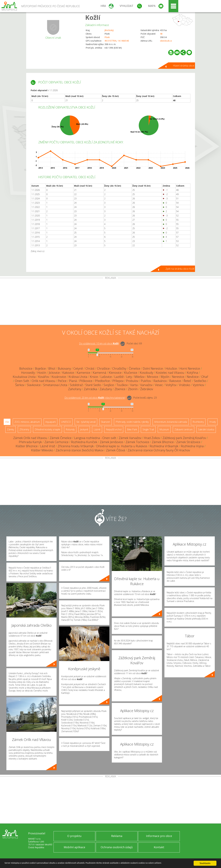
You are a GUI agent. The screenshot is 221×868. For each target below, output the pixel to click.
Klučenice (131, 373)
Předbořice (102, 381)
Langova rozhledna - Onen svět (95, 438)
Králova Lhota (78, 377)
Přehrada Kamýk (30, 442)
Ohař (205, 377)
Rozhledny (198, 422)
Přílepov (118, 381)
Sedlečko (200, 381)
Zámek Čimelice (61, 438)
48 (161, 34)
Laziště (119, 377)
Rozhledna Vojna (192, 446)
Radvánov (160, 381)
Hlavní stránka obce (184, 66)
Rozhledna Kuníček (84, 442)
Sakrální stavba (206, 429)
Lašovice (106, 377)
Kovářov (44, 377)
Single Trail (148, 429)
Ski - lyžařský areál (86, 422)
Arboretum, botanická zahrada (171, 422)
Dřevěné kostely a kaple (47, 429)
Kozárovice (59, 377)
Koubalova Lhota (24, 377)
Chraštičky (119, 368)
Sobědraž (76, 385)
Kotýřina (192, 373)
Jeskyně (84, 429)
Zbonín (133, 389)
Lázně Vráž (48, 446)
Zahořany (75, 389)
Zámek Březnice (163, 442)
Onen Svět (22, 381)
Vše (7, 422)
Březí (52, 368)
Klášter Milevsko (42, 450)
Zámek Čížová (116, 450)
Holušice (171, 368)
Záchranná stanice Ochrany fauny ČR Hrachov (159, 450)
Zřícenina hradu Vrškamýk (76, 446)
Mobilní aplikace (74, 847)
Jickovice (54, 373)
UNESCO (66, 422)
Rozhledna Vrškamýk (164, 446)
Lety (129, 377)
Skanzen (106, 422)
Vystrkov (198, 385)
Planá (73, 381)
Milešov (139, 377)
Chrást (90, 368)
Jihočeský (109, 30)
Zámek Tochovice (137, 442)
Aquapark (50, 422)
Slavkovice (34, 385)
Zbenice (120, 389)
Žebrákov (147, 389)
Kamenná (99, 373)
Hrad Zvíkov (152, 438)
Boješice (40, 368)
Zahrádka (90, 389)
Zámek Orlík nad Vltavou (30, 438)
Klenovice (115, 373)
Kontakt (159, 847)
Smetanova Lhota (55, 385)
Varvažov (146, 385)
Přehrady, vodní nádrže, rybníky (132, 422)
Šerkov (20, 385)
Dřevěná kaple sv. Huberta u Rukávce (122, 446)
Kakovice (68, 373)
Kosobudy (146, 373)
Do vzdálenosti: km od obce (99, 344)
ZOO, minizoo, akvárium (27, 422)
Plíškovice (86, 381)
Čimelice (135, 368)
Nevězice (193, 377)
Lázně (97, 429)
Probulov (132, 381)
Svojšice (109, 385)
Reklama (117, 836)
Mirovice (153, 377)
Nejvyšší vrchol (114, 429)
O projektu (74, 836)
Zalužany (106, 389)
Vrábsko (185, 385)
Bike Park (132, 429)
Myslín (165, 377)
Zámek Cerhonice (56, 442)
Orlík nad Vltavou (43, 381)
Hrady (213, 422)
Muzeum (164, 429)
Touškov (122, 385)
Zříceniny (24, 429)
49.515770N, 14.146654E (117, 41)
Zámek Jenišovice (111, 442)
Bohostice (26, 368)
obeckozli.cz (166, 41)
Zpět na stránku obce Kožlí (180, 269)
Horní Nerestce (190, 368)
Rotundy (70, 429)
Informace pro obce (159, 836)
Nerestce (178, 377)
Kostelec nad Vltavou (170, 373)
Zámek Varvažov (130, 438)
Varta (134, 385)
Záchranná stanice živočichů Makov (80, 450)
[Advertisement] (111, 302)
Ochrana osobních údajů (117, 847)
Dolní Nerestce (153, 368)
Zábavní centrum (184, 429)
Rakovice (175, 381)
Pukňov (146, 381)
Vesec (159, 385)
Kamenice (83, 373)
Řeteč (187, 381)
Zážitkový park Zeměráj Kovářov (184, 438)
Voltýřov (171, 385)
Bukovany (64, 368)
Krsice (94, 377)
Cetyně (78, 368)
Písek (107, 37)
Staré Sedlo (93, 385)
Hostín (42, 373)
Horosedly (28, 373)
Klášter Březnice (27, 446)
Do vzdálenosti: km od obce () (95, 398)
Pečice (62, 381)
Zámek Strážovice (188, 442)
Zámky (10, 429)
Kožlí (93, 17)
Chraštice (103, 368)
